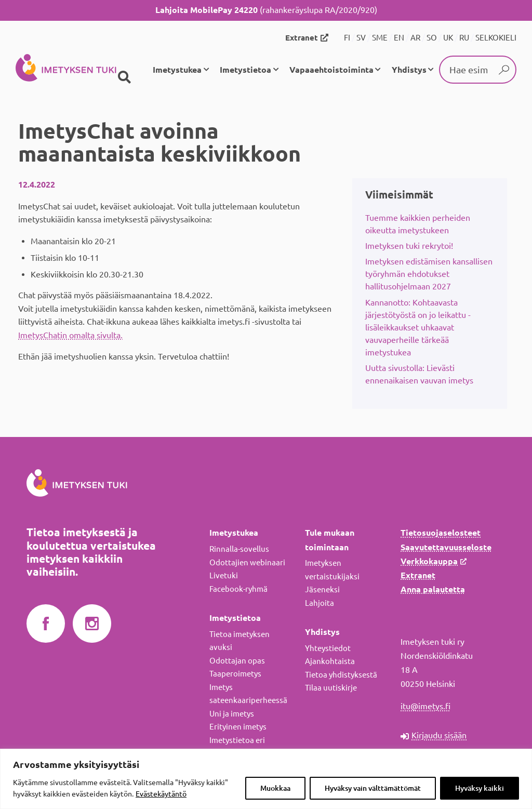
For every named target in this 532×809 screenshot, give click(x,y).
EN (399, 38)
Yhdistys (409, 70)
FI (347, 38)
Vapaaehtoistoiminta (331, 70)
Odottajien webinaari (247, 562)
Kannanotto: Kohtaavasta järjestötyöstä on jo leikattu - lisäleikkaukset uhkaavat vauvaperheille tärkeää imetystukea (418, 327)
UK (448, 38)
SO (432, 38)
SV (361, 38)
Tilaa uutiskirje (331, 688)
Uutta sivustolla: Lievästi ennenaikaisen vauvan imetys (419, 374)
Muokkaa (275, 788)
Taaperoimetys (235, 674)
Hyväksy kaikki (480, 788)
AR (415, 38)
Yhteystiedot (328, 648)
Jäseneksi (322, 589)
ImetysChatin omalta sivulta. (70, 335)
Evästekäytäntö (161, 794)
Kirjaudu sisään (439, 735)
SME (380, 38)
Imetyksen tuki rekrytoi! (409, 246)
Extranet (302, 38)
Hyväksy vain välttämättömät (373, 788)
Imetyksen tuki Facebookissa (46, 624)
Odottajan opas (237, 661)
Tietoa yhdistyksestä (341, 675)
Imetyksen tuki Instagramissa (92, 624)
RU (464, 38)
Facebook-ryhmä (238, 589)
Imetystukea (177, 70)
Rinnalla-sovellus (239, 549)
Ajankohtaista (330, 661)
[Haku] (124, 77)
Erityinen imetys (238, 727)
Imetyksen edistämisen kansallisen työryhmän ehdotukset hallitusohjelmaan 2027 (429, 274)
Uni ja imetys (232, 714)
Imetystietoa (245, 70)
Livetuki (224, 575)
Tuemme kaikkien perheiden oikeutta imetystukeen (418, 224)
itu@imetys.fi (425, 706)
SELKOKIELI (496, 38)
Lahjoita (320, 603)
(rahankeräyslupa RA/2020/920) (266, 10)
